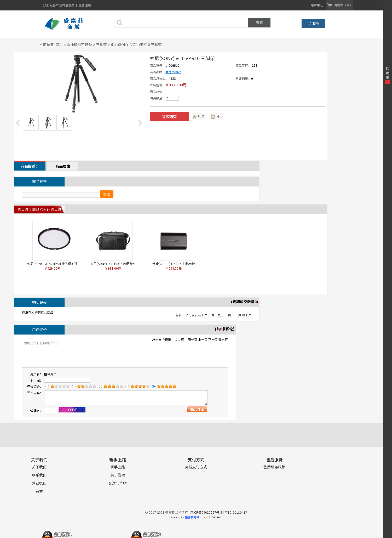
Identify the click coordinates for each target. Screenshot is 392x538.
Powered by (189, 517)
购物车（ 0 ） (343, 5)
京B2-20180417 (236, 512)
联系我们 (39, 475)
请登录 (70, 5)
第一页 (216, 315)
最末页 (247, 315)
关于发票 (118, 475)
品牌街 (313, 23)
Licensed (215, 517)
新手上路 (118, 467)
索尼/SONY (173, 72)
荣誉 (39, 491)
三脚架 (101, 44)
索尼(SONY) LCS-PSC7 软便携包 (113, 264)
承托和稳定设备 (79, 44)
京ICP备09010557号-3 (206, 512)
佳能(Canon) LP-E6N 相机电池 (174, 264)
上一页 (226, 315)
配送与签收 (118, 483)
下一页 (237, 315)
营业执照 (39, 483)
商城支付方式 (196, 467)
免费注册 (85, 5)
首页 (59, 44)
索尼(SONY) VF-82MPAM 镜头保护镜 (52, 264)
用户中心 (317, 5)
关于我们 (39, 467)
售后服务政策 (274, 467)
